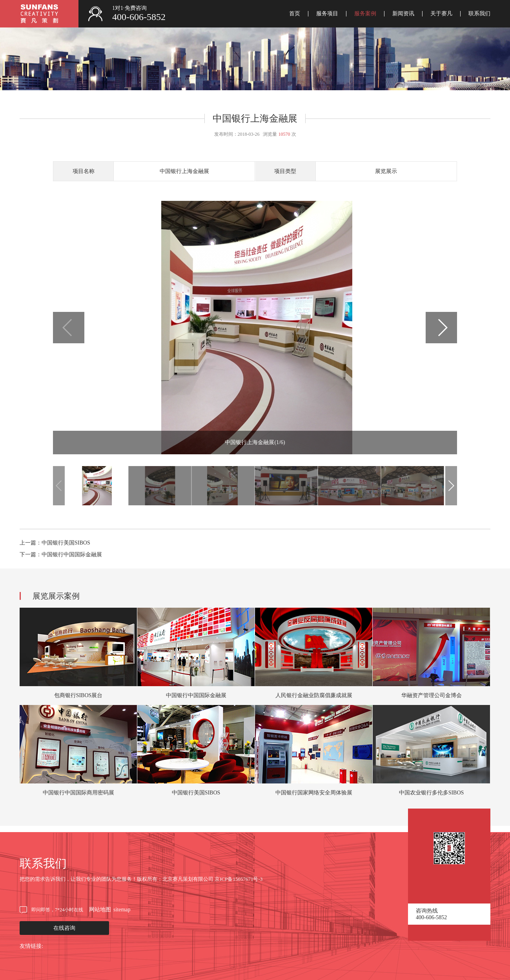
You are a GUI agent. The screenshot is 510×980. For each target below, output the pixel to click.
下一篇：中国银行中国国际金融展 (61, 555)
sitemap (122, 910)
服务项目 (327, 14)
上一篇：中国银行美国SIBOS (55, 543)
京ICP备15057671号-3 (239, 879)
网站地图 (100, 910)
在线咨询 (64, 928)
